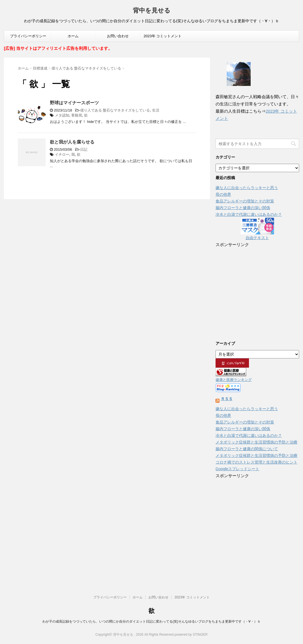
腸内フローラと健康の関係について (247, 449)
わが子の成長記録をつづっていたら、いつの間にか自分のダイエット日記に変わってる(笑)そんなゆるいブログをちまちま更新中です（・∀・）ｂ (151, 621)
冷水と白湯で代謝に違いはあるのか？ (249, 214)
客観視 (77, 115)
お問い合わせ (118, 36)
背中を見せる (152, 11)
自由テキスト (257, 238)
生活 (156, 110)
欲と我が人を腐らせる (72, 142)
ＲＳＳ (227, 399)
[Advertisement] (257, 290)
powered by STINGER (191, 635)
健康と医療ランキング (234, 380)
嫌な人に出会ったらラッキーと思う (247, 188)
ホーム (73, 36)
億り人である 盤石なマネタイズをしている (115, 110)
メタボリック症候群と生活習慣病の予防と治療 (256, 442)
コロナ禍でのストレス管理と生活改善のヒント (256, 462)
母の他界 (223, 194)
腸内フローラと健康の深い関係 (243, 208)
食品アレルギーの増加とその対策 (245, 201)
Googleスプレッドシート (237, 469)
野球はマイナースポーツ (74, 103)
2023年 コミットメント (163, 36)
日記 (84, 149)
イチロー (62, 154)
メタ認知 (62, 115)
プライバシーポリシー (28, 36)
